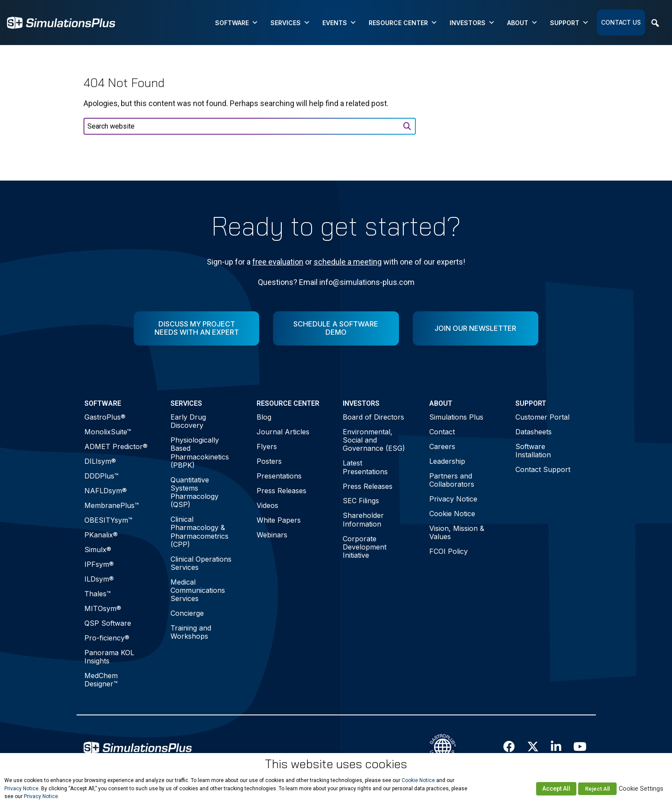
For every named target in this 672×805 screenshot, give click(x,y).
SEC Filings (361, 501)
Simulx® (98, 550)
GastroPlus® (105, 417)
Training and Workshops (191, 632)
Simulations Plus (456, 417)
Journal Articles (283, 432)
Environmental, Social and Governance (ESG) (374, 440)
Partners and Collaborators (452, 480)
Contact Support (543, 469)
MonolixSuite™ (108, 432)
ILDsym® (99, 579)
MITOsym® (103, 608)
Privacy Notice (453, 499)
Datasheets (534, 432)
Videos (267, 505)
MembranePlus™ (112, 505)
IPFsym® (99, 564)
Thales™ (98, 594)
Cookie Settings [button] (641, 789)
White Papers (279, 520)
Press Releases (281, 491)
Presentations (279, 476)
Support (569, 23)
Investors (472, 23)
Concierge (187, 613)
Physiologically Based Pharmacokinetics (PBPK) (200, 453)
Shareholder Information (363, 519)
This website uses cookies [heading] (336, 764)
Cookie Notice (452, 514)
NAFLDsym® (106, 491)
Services (290, 23)
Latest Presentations (365, 467)
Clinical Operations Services (201, 563)
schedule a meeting (348, 262)
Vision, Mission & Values (457, 532)
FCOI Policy (449, 551)
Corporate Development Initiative (365, 547)
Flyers (267, 446)
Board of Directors (373, 417)
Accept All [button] (556, 789)
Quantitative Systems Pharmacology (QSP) (195, 492)
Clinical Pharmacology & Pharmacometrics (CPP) (199, 532)
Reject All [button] (597, 789)
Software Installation (533, 451)
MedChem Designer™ (101, 680)
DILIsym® (100, 461)
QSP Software (108, 623)
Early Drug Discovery (188, 421)
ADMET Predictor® (116, 446)
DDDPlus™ (101, 476)
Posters (269, 461)
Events (339, 23)
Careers (442, 446)
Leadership (447, 461)
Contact (442, 432)
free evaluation (278, 262)
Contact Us (621, 22)
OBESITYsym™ (108, 520)
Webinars (272, 535)
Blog (264, 417)
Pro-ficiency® (107, 638)
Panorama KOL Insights (109, 657)
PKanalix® (101, 535)
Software (237, 23)
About (522, 23)
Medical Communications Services (198, 590)
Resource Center (403, 23)
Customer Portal (542, 417)
